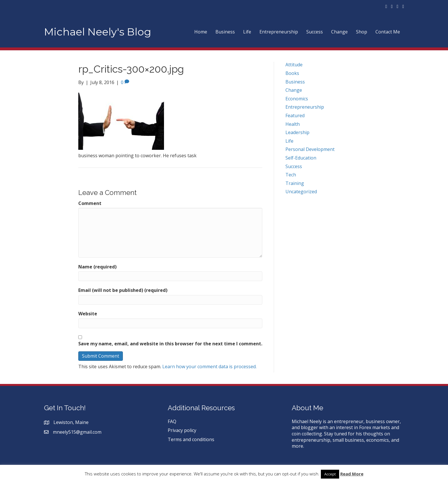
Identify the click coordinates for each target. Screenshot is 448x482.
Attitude (294, 65)
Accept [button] (330, 474)
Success (315, 32)
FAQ (172, 421)
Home (201, 32)
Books (292, 73)
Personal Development (310, 149)
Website (88, 314)
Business (225, 32)
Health (293, 124)
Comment (90, 203)
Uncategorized (301, 192)
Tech (291, 175)
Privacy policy (182, 430)
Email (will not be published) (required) (123, 290)
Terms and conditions (191, 439)
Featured (295, 115)
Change (339, 32)
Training (295, 183)
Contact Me (388, 32)
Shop (362, 32)
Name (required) (97, 267)
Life (247, 32)
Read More (352, 474)
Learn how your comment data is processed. (209, 367)
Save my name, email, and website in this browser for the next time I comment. (170, 344)
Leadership (297, 132)
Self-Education (301, 158)
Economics (297, 99)
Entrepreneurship (279, 32)
